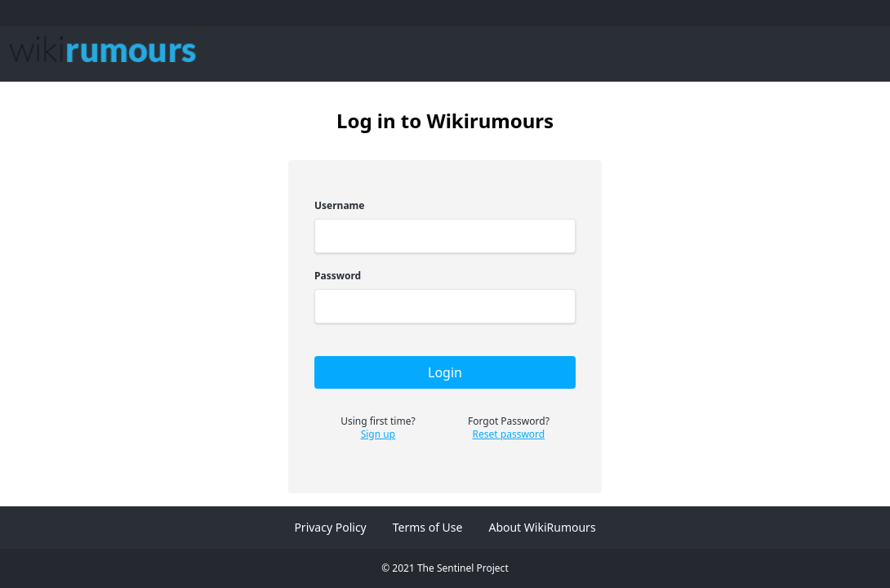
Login (445, 372)
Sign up (378, 434)
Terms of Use (428, 527)
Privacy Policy (330, 527)
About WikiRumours (542, 527)
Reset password (509, 434)
